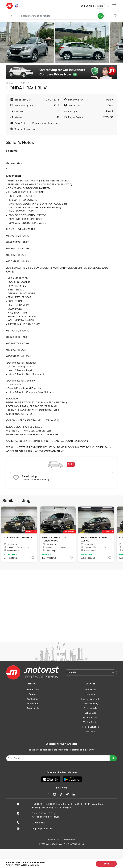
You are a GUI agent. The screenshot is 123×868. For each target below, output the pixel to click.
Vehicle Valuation (90, 727)
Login (100, 6)
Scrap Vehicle (90, 708)
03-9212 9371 (38, 823)
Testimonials (33, 708)
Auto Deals (90, 690)
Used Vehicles (90, 718)
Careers (33, 694)
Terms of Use (53, 840)
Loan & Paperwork (90, 699)
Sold (106, 864)
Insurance (90, 694)
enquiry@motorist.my (42, 829)
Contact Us (33, 699)
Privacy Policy (69, 840)
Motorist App (33, 704)
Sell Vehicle (87, 6)
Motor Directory (90, 704)
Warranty (90, 732)
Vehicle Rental (90, 722)
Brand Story (33, 690)
